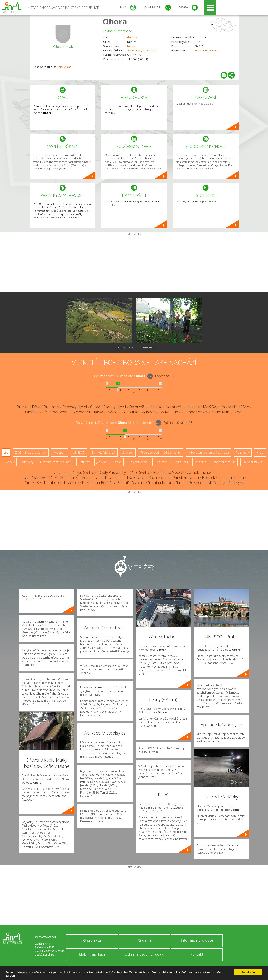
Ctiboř (95, 407)
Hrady (260, 453)
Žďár (239, 412)
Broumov (51, 407)
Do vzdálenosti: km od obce (120, 376)
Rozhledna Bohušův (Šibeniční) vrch (112, 483)
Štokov (78, 412)
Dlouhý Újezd (115, 407)
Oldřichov (33, 412)
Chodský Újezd (75, 407)
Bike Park (161, 462)
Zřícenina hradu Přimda (165, 483)
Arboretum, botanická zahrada (208, 453)
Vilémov (188, 412)
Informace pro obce (197, 940)
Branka (23, 407)
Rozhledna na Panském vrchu (174, 477)
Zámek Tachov (199, 472)
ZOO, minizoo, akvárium (31, 453)
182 (198, 42)
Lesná (195, 407)
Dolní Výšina (64, 67)
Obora (115, 21)
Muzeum (200, 462)
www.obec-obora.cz (207, 50)
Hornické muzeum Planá (223, 477)
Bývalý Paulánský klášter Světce (124, 472)
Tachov (131, 46)
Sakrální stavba (252, 462)
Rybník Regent (232, 483)
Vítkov (203, 412)
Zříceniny (27, 462)
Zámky (10, 462)
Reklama (145, 940)
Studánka (95, 412)
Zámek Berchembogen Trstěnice (51, 483)
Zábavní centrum (224, 462)
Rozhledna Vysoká (169, 472)
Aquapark (60, 453)
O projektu (92, 940)
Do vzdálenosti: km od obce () (115, 423)
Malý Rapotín (214, 407)
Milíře (233, 407)
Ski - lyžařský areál (104, 453)
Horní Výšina (176, 407)
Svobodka (129, 412)
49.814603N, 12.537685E (142, 50)
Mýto (245, 407)
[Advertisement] (134, 264)
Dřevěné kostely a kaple (56, 462)
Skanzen (128, 453)
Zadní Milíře (221, 412)
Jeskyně (101, 462)
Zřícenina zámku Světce (74, 472)
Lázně (117, 462)
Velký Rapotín (167, 412)
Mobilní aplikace (92, 954)
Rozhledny (243, 453)
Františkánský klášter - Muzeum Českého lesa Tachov (66, 477)
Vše (6, 453)
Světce (112, 412)
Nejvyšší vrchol (138, 462)
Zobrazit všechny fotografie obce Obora (134, 348)
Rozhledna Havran (130, 477)
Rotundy (84, 462)
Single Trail (181, 462)
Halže (158, 407)
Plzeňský (132, 37)
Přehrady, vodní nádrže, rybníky (161, 453)
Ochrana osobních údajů (144, 954)
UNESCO (79, 453)
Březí (36, 407)
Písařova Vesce (57, 412)
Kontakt (197, 954)
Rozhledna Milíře (203, 483)
